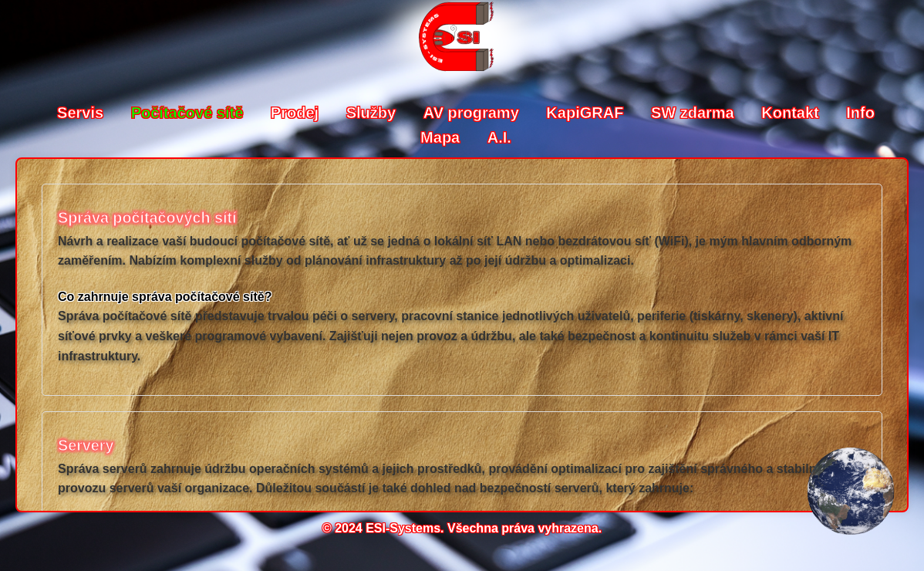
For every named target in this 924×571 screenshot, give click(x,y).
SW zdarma (695, 113)
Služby (373, 113)
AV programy (474, 113)
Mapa (442, 137)
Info (860, 113)
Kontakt (792, 113)
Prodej (297, 113)
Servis (83, 113)
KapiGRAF (587, 113)
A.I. (499, 137)
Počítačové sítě (189, 113)
